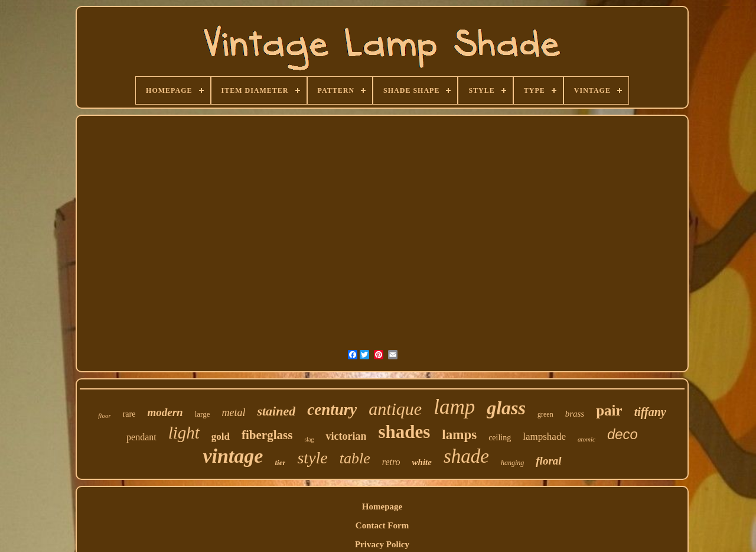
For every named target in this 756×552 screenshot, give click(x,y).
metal (233, 413)
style (312, 458)
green (545, 414)
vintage (233, 456)
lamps (459, 435)
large (203, 414)
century (332, 410)
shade (466, 456)
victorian (346, 436)
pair (609, 410)
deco (623, 434)
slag (309, 439)
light (184, 433)
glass (506, 408)
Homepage (382, 506)
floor (104, 415)
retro (391, 462)
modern (165, 412)
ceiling (500, 438)
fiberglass (267, 435)
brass (575, 414)
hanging (512, 463)
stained (276, 411)
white (422, 462)
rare (129, 414)
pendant (141, 437)
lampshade (544, 436)
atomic (586, 439)
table (355, 458)
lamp (454, 407)
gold (221, 436)
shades (404, 432)
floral (548, 461)
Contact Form (382, 525)
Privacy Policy (382, 544)
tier (280, 462)
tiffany (650, 412)
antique (395, 409)
